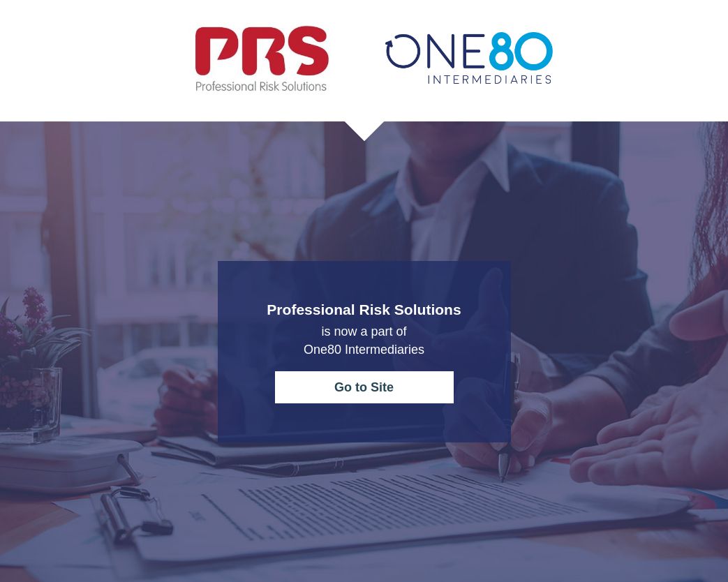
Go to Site (364, 387)
